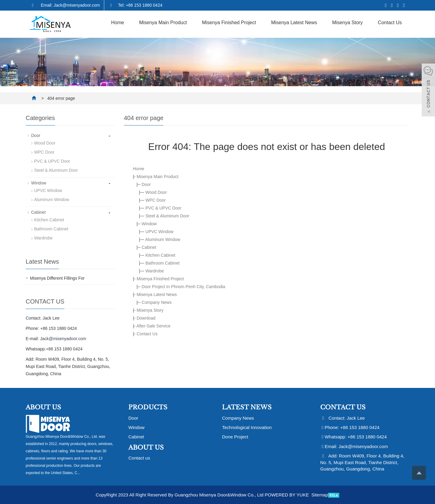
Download (146, 318)
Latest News (247, 407)
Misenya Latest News (294, 23)
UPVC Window (160, 232)
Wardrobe (155, 271)
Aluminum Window (163, 239)
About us (146, 447)
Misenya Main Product (163, 23)
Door (146, 184)
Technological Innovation (247, 427)
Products (148, 407)
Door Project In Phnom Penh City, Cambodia (184, 287)
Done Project (235, 437)
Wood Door (156, 192)
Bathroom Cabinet (163, 263)
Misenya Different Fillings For (57, 278)
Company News (157, 302)
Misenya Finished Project (229, 23)
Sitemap (320, 495)
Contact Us (390, 23)
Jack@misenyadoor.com (63, 339)
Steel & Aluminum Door (168, 216)
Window (149, 224)
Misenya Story (347, 23)
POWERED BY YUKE (287, 495)
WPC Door (156, 200)
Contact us (139, 458)
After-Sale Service (153, 326)
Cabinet (149, 247)
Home (118, 23)
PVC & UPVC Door (164, 208)
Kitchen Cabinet (161, 255)
